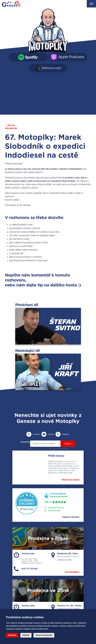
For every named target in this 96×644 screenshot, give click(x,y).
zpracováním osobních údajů (59, 449)
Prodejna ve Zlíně (48, 591)
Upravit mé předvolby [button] (44, 635)
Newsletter (25, 442)
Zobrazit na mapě (64, 560)
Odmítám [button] (26, 635)
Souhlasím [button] (12, 635)
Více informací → (73, 572)
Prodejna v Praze (48, 539)
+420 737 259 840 (29, 569)
